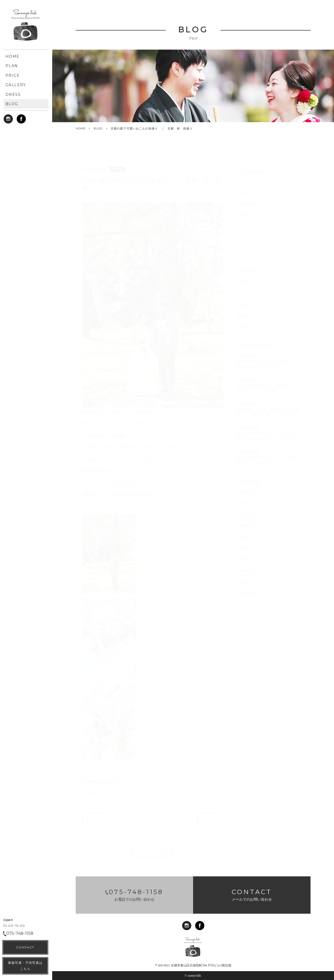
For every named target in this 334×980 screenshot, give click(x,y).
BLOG (98, 128)
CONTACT (25, 947)
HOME (81, 129)
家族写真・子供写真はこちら (25, 966)
